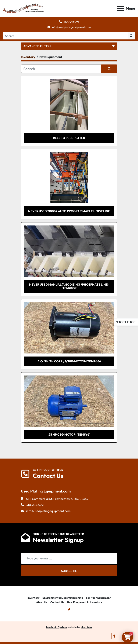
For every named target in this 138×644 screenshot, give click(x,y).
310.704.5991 (71, 22)
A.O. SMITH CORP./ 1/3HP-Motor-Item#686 (69, 361)
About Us (42, 602)
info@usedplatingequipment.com (71, 27)
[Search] (65, 36)
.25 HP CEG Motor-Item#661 (69, 434)
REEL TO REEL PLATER (69, 138)
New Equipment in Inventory (84, 602)
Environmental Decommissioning (63, 598)
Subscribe (69, 571)
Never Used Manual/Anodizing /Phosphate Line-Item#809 (69, 286)
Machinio (86, 627)
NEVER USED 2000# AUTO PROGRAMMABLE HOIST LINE (69, 211)
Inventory (33, 598)
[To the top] (126, 322)
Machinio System (57, 627)
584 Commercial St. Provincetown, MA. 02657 (57, 499)
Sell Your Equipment (98, 598)
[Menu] (120, 8)
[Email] (69, 558)
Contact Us (57, 602)
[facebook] (69, 610)
